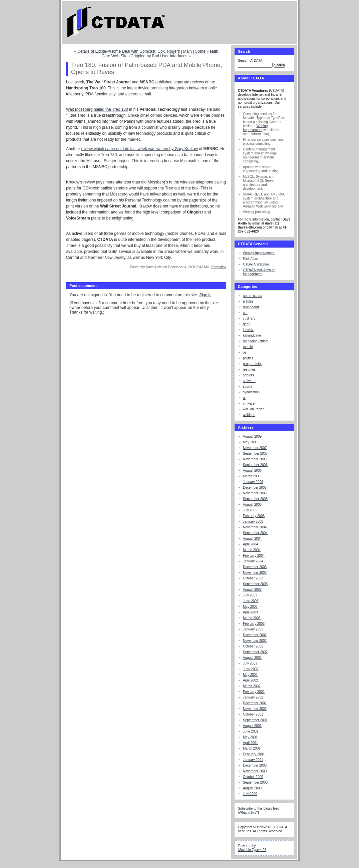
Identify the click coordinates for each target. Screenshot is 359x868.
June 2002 (251, 669)
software (249, 381)
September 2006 (255, 465)
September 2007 (255, 454)
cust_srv (249, 318)
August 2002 (252, 658)
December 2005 (255, 488)
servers (248, 375)
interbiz (248, 330)
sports (247, 386)
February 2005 (254, 516)
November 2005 (255, 493)
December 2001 (255, 703)
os (245, 352)
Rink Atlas (250, 259)
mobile (248, 347)
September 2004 (255, 533)
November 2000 (255, 771)
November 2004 (255, 527)
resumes (249, 369)
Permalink (219, 267)
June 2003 (251, 601)
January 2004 (253, 561)
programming (253, 364)
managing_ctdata (256, 341)
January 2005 (253, 522)
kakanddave (252, 335)
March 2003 (252, 618)
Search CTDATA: (251, 61)
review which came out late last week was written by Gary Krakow (139, 149)
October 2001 (253, 714)
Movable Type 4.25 (252, 850)
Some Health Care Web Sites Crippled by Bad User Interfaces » (160, 54)
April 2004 (250, 544)
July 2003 (250, 595)
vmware (249, 403)
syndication (251, 392)
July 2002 (250, 663)
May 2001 (250, 737)
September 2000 (255, 782)
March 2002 (252, 686)
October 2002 (253, 646)
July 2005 (250, 510)
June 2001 (251, 731)
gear (246, 324)
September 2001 (255, 720)
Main (188, 51)
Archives (246, 427)
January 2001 (253, 760)
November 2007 (255, 448)
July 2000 (250, 794)
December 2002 (255, 635)
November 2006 (255, 459)
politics (248, 358)
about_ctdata (253, 296)
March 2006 (252, 476)
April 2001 (250, 743)
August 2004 (252, 539)
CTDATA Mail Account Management (259, 272)
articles (248, 301)
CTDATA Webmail (256, 264)
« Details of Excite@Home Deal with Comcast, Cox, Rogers (127, 51)
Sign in (205, 295)
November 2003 (255, 573)
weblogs (249, 415)
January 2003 (253, 629)
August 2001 (252, 726)
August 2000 (252, 788)
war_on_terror (253, 409)
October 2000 (253, 777)
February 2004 (254, 556)
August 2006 (252, 471)
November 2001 (255, 709)
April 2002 (250, 680)
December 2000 (255, 765)
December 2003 (255, 567)
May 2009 (250, 442)
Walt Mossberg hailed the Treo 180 (97, 109)
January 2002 (253, 697)
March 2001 (252, 748)
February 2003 (254, 624)
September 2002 (255, 652)
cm (245, 313)
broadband (251, 307)
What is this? (248, 812)
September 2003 (255, 584)
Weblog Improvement (255, 128)
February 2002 (254, 692)
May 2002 (250, 675)
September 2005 (255, 499)
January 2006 (253, 482)
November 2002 (255, 641)
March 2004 (252, 550)
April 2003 (250, 612)
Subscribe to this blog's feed (259, 808)
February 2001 (254, 754)
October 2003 (253, 578)
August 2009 (252, 437)
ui (244, 398)
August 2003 (252, 590)
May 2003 (250, 607)
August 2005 (252, 505)
